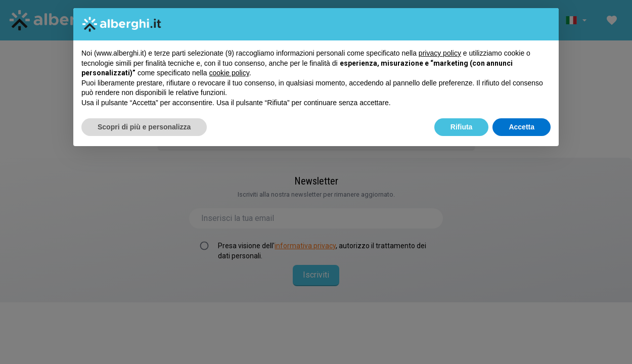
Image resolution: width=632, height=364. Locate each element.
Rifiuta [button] (462, 127)
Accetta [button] (522, 127)
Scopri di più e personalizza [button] (144, 127)
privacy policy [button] (440, 53)
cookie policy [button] (229, 73)
